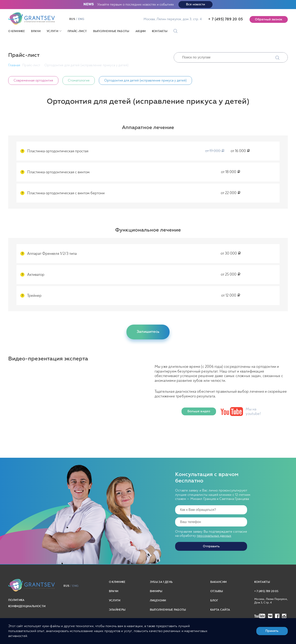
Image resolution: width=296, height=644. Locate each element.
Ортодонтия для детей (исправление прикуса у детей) (145, 80)
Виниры (156, 591)
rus (73, 19)
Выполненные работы (111, 31)
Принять (272, 631)
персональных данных (214, 535)
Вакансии (219, 582)
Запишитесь (148, 332)
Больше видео (199, 411)
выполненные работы (168, 610)
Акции (141, 31)
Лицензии (158, 600)
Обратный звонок (269, 19)
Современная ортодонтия (33, 80)
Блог (214, 600)
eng (82, 19)
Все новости (195, 4)
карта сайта (220, 610)
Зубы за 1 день (161, 582)
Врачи (36, 31)
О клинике (17, 31)
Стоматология (79, 80)
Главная (14, 65)
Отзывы (217, 591)
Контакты (160, 31)
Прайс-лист (77, 31)
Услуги (52, 31)
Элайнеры (117, 610)
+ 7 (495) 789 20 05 (225, 19)
